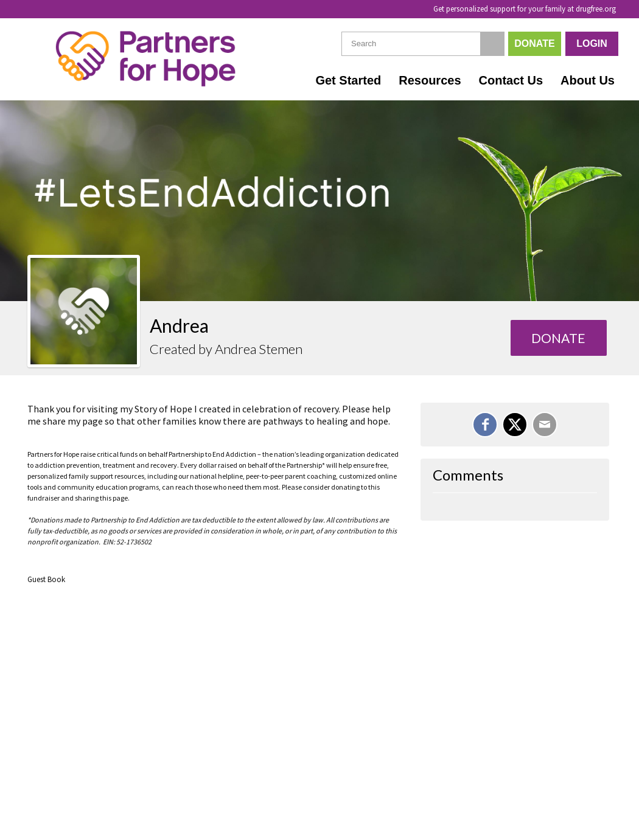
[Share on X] (515, 425)
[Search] (492, 44)
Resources (430, 80)
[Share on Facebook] (485, 425)
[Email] (545, 425)
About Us (588, 80)
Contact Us (511, 80)
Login (592, 43)
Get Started (348, 80)
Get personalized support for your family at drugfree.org (525, 9)
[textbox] (423, 44)
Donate (534, 43)
